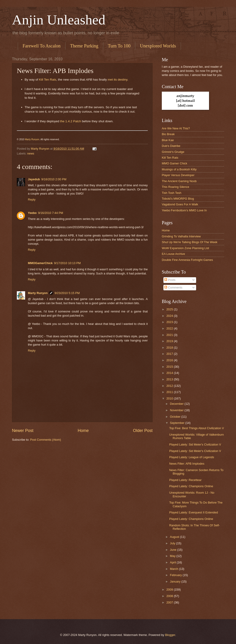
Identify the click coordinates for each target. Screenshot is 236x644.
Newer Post (23, 431)
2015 (170, 367)
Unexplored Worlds (158, 46)
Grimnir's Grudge (173, 152)
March (174, 569)
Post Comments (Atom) (46, 440)
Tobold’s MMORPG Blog (178, 199)
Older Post (143, 431)
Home (83, 431)
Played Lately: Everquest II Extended (193, 512)
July (173, 543)
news (31, 153)
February (176, 575)
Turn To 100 (119, 46)
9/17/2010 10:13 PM (67, 263)
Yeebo (32, 213)
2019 (170, 341)
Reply (32, 200)
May (173, 556)
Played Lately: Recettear (185, 480)
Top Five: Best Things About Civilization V (196, 428)
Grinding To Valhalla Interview (181, 236)
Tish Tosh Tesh (172, 193)
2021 (170, 335)
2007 (170, 602)
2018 (170, 348)
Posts (170, 280)
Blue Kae (168, 140)
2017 (170, 354)
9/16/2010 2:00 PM (54, 179)
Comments (173, 287)
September (178, 423)
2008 (170, 596)
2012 (170, 386)
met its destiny (117, 80)
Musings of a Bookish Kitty (179, 169)
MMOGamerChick (40, 263)
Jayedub (34, 179)
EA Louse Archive (173, 254)
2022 (170, 328)
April (173, 562)
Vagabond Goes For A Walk (180, 204)
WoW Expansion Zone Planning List (185, 248)
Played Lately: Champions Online (191, 486)
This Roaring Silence (176, 187)
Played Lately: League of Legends (192, 457)
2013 (170, 379)
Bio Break (168, 134)
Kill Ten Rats (48, 80)
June (174, 550)
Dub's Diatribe (171, 146)
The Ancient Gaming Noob (179, 181)
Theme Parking (84, 46)
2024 (170, 316)
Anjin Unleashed (59, 20)
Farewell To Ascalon (42, 46)
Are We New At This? (176, 128)
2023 (170, 322)
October (176, 417)
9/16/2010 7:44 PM (51, 213)
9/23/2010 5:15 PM (67, 293)
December (177, 404)
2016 (170, 360)
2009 (170, 590)
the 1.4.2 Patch (71, 121)
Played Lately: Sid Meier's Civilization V (195, 444)
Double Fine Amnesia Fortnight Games (187, 260)
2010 (170, 398)
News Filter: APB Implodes (187, 464)
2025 (170, 309)
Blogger (170, 635)
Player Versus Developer (178, 175)
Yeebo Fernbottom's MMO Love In (184, 210)
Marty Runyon (32, 139)
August (175, 537)
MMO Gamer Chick (174, 163)
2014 (170, 373)
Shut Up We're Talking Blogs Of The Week (190, 242)
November (177, 410)
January (176, 581)
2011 (170, 392)
